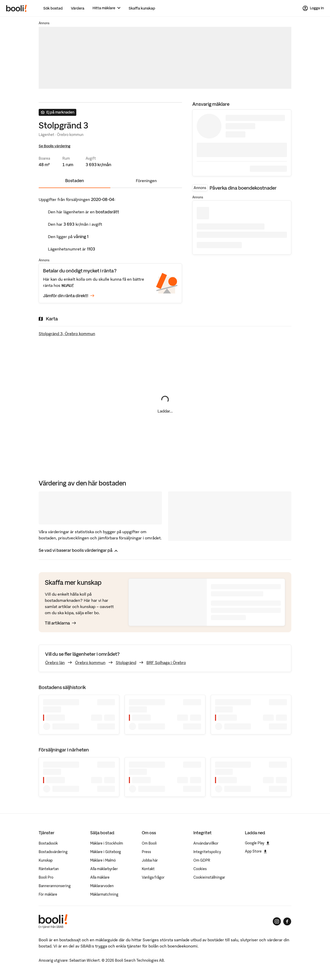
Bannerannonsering (55, 886)
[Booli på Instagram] (277, 921)
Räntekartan (49, 869)
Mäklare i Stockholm (107, 843)
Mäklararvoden (102, 886)
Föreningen (146, 181)
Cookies (200, 869)
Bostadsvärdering (53, 852)
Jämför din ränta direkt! (69, 296)
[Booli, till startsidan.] (16, 8)
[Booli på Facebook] (287, 921)
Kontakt (148, 869)
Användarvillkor (206, 843)
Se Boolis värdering (55, 146)
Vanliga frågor (153, 877)
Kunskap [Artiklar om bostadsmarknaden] (46, 860)
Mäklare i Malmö (103, 860)
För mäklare (48, 894)
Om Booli (149, 843)
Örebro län (55, 662)
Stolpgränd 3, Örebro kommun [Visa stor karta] (67, 334)
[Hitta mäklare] (106, 8)
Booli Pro (46, 877)
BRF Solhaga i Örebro (166, 662)
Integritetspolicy (207, 852)
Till (60, 623)
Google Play (257, 843)
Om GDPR (202, 860)
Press (146, 852)
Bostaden (75, 181)
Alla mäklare (100, 877)
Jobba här (150, 860)
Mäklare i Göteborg (106, 852)
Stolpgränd (126, 662)
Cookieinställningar (209, 877)
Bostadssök (48, 843)
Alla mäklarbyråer (104, 869)
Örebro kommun (90, 662)
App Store (256, 851)
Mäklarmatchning (104, 894)
